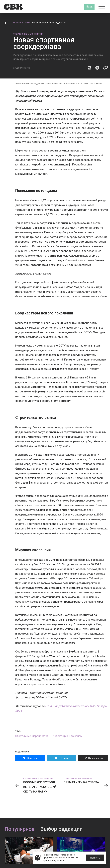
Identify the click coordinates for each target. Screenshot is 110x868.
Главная (17, 23)
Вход (89, 7)
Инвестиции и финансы (67, 736)
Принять (95, 858)
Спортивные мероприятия (28, 34)
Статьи (27, 23)
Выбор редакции (62, 829)
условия (60, 861)
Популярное (20, 829)
